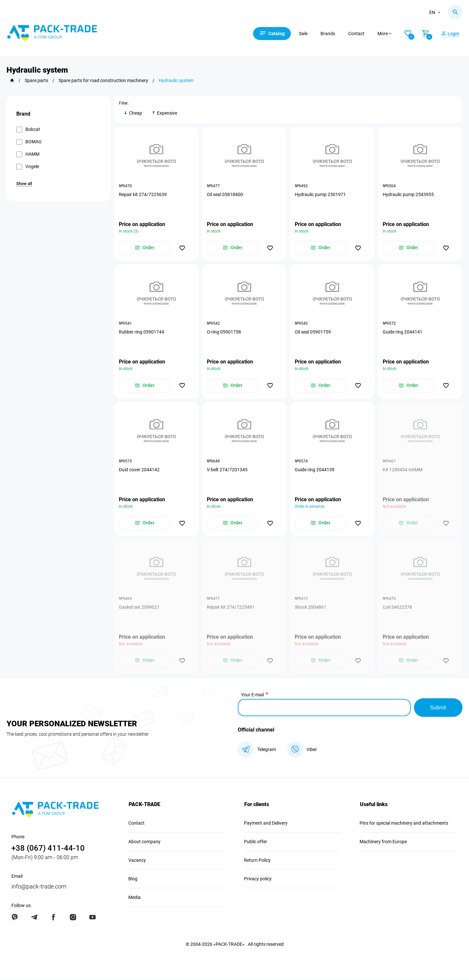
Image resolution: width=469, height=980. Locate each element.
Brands (329, 34)
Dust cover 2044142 (139, 470)
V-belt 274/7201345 (227, 470)
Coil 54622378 (397, 608)
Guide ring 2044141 (403, 332)
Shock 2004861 (311, 608)
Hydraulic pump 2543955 (408, 194)
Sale (304, 34)
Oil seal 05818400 (225, 194)
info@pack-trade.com (39, 887)
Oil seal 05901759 (313, 332)
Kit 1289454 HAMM (403, 470)
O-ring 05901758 (224, 332)
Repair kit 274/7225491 (231, 608)
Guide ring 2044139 (315, 470)
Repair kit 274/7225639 (143, 194)
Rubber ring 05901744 (142, 332)
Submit (438, 708)
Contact (357, 34)
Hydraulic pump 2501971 (320, 194)
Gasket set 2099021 (139, 608)
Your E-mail (252, 695)
